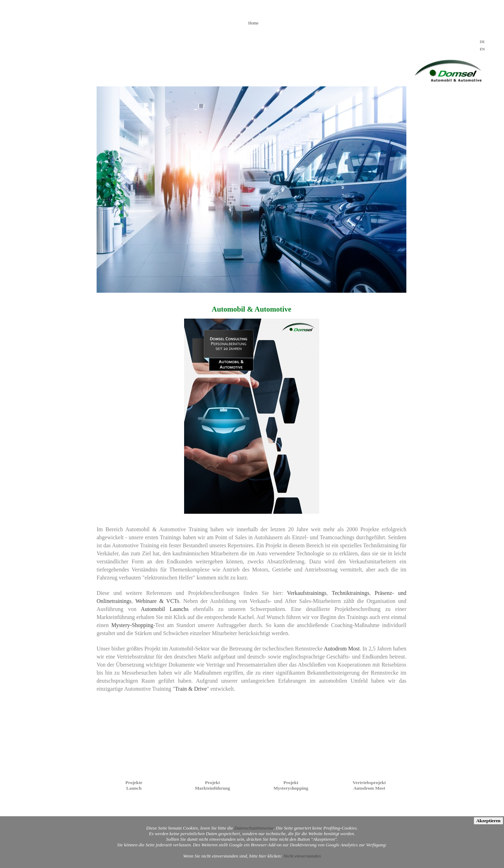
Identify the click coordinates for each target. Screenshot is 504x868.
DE (482, 42)
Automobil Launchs (165, 609)
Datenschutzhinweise (254, 828)
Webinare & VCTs (157, 601)
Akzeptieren (488, 821)
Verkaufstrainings (307, 593)
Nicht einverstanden (302, 856)
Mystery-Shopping (132, 625)
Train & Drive (191, 689)
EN (482, 49)
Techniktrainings (351, 593)
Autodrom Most (342, 649)
